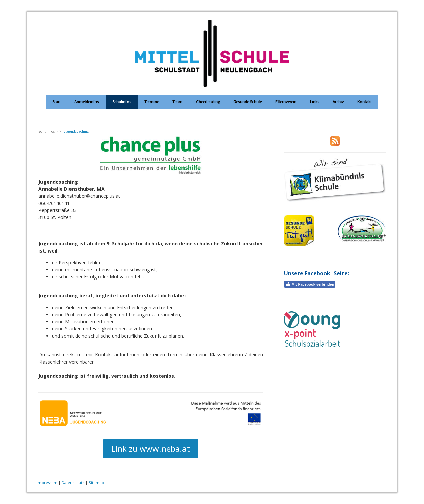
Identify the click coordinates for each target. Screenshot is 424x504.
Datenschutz (73, 483)
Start (56, 102)
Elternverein (286, 102)
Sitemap (96, 483)
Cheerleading (208, 102)
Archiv (338, 102)
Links (315, 102)
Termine (152, 102)
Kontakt (364, 102)
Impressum (47, 483)
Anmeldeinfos (87, 102)
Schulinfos (122, 102)
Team (177, 102)
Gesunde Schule (248, 102)
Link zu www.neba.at (151, 448)
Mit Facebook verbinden (310, 284)
